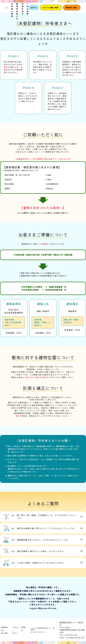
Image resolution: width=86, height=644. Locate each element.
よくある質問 (27, 8)
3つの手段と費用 (12, 8)
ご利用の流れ (23, 8)
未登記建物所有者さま (17, 8)
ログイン (34, 8)
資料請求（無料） (72, 8)
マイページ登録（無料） (51, 8)
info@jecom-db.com (75, 637)
